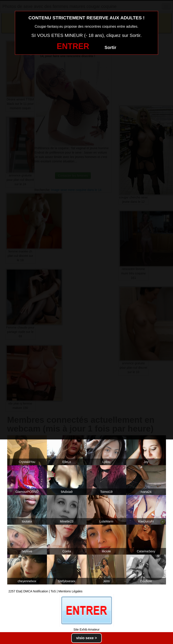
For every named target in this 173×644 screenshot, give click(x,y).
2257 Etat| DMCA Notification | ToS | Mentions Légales (46, 591)
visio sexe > (86, 638)
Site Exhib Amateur (86, 629)
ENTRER (73, 46)
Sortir (110, 47)
